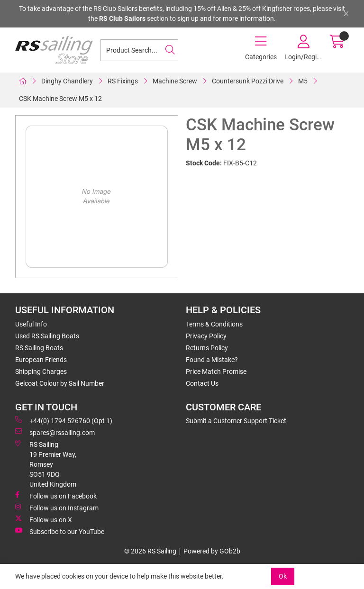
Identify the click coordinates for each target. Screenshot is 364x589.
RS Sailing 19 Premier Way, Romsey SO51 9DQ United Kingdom (46, 464)
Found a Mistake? (212, 360)
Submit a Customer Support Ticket (236, 421)
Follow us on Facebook (56, 496)
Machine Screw (175, 81)
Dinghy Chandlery (67, 81)
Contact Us (202, 383)
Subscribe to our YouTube (60, 531)
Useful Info (31, 324)
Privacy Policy (206, 336)
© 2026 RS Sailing (150, 551)
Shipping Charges (41, 372)
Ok (283, 576)
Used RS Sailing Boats (47, 336)
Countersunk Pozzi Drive (248, 81)
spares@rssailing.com (55, 432)
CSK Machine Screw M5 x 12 (60, 99)
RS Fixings (123, 81)
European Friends (41, 360)
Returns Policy (207, 348)
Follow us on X (44, 519)
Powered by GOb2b (212, 551)
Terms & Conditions (214, 324)
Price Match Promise (216, 372)
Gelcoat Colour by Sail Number (60, 383)
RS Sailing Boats (39, 348)
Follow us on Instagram (57, 507)
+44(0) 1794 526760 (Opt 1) (64, 420)
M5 (303, 81)
